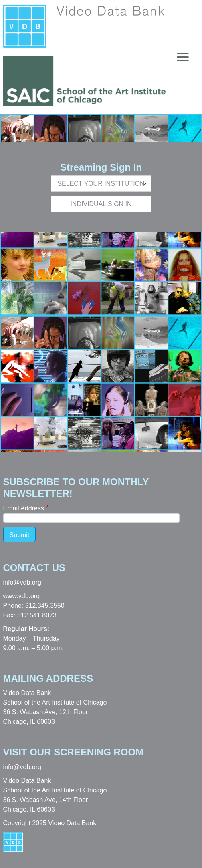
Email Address (24, 508)
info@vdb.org (22, 582)
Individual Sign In (101, 204)
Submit (20, 535)
